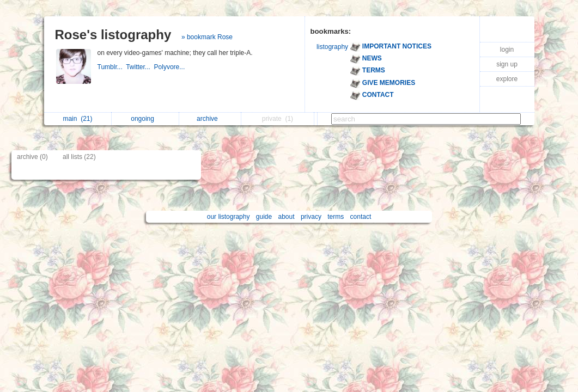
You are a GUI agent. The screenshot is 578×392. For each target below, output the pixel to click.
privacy (311, 217)
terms (336, 217)
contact (361, 217)
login (507, 50)
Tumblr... (112, 67)
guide (264, 217)
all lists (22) (79, 157)
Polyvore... (171, 67)
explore (507, 79)
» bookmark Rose (207, 37)
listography (332, 47)
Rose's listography (113, 35)
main (77, 119)
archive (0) (32, 157)
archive (210, 119)
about (287, 217)
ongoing (145, 119)
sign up (507, 64)
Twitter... (140, 67)
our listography (229, 217)
